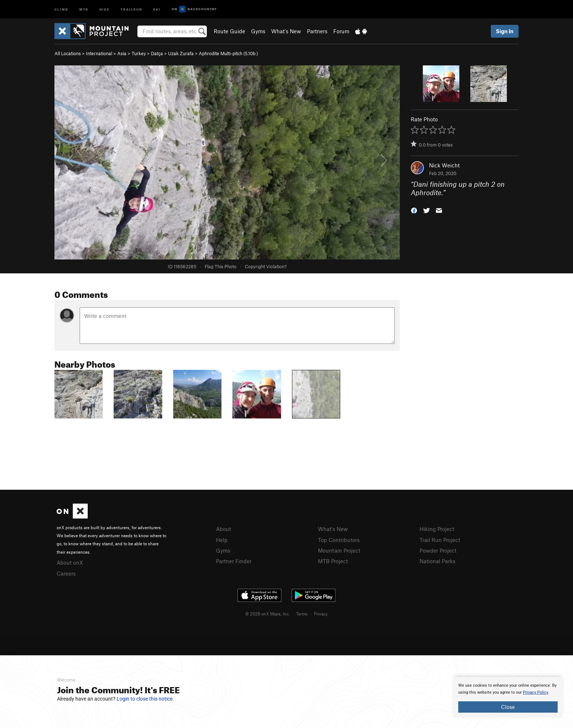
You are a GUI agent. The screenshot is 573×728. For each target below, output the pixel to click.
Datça (157, 53)
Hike (105, 9)
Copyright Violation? (266, 266)
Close (508, 707)
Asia (122, 53)
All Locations (68, 53)
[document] (508, 697)
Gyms (258, 31)
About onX (70, 562)
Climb (61, 9)
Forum (341, 31)
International (99, 53)
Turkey (139, 53)
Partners (317, 31)
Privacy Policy (536, 692)
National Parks (437, 561)
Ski (157, 9)
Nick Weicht (444, 165)
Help (222, 540)
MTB (84, 9)
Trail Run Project (440, 540)
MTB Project (333, 561)
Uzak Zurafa (181, 53)
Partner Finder (234, 561)
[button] (414, 210)
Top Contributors (339, 540)
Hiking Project (437, 529)
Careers (66, 573)
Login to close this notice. (145, 699)
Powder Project (438, 550)
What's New (286, 31)
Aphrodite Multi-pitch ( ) (228, 53)
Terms (302, 614)
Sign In (505, 31)
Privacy (321, 614)
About (223, 529)
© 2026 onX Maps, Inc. (267, 614)
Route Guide (229, 31)
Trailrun (131, 9)
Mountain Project (339, 550)
